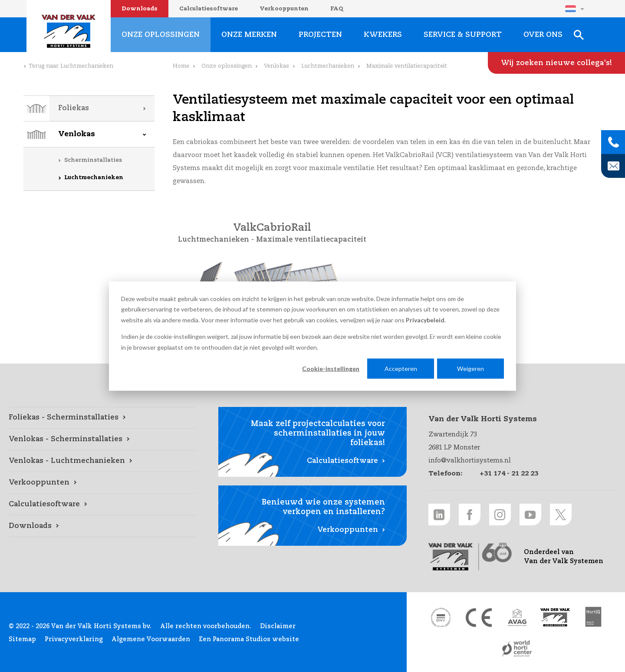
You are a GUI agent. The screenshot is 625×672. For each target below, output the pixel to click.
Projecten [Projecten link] (320, 35)
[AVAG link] (517, 617)
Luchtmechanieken (94, 178)
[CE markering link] (479, 617)
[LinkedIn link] (439, 515)
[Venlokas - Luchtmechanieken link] (103, 461)
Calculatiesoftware (209, 9)
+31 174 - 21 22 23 (509, 474)
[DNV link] (441, 617)
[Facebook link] (470, 515)
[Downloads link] (103, 526)
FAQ (337, 9)
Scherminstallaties (93, 160)
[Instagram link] (500, 515)
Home (181, 66)
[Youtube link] (530, 515)
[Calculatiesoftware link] (103, 505)
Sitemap (22, 639)
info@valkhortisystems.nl (470, 461)
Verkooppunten (284, 9)
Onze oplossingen (227, 66)
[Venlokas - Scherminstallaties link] (103, 439)
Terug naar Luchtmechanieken (71, 66)
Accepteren (401, 369)
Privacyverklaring (74, 639)
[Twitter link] (561, 515)
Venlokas (77, 134)
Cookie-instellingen (331, 369)
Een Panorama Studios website (249, 639)
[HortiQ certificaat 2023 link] (593, 617)
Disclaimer (278, 626)
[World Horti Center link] (517, 649)
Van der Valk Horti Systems (69, 31)
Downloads (140, 9)
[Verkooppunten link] (103, 483)
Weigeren (470, 369)
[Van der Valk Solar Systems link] (555, 617)
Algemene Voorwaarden (151, 639)
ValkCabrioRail (272, 228)
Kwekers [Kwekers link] (383, 35)
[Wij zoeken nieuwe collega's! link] (556, 63)
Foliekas (74, 108)
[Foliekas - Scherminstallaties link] (103, 418)
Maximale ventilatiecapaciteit (311, 240)
